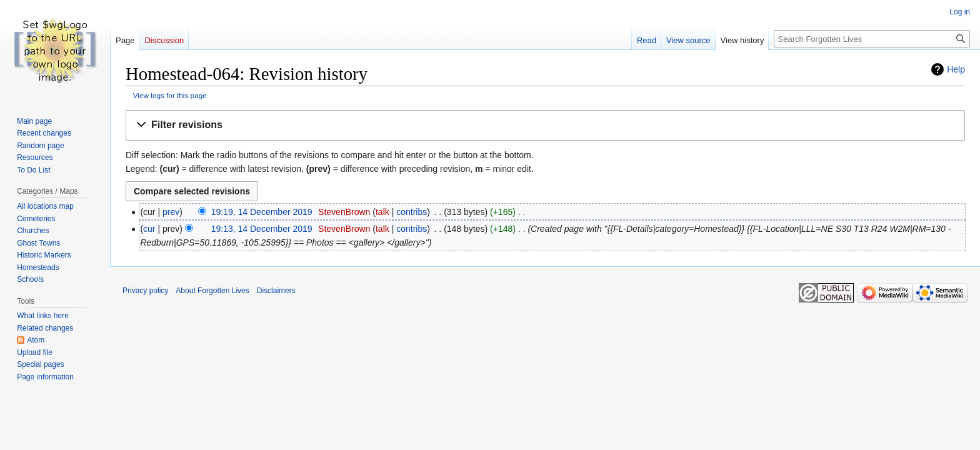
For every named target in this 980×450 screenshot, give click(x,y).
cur (149, 229)
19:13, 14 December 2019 (262, 229)
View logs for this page (170, 95)
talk (382, 212)
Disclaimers (276, 291)
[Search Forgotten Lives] (872, 39)
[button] (545, 125)
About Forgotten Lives (212, 291)
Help (956, 69)
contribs (412, 212)
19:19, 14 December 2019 (262, 212)
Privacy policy (145, 291)
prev (171, 212)
